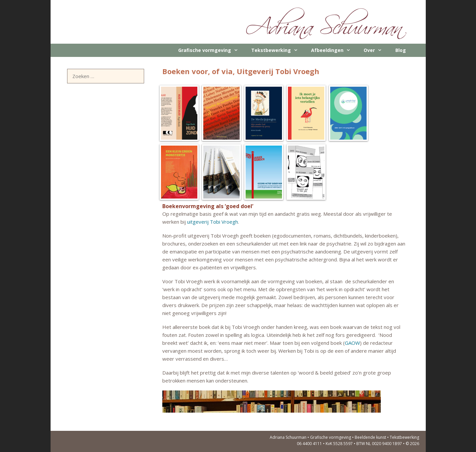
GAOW (352, 343)
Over (376, 50)
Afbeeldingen (334, 50)
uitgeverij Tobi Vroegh (213, 222)
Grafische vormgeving (211, 50)
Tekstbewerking (278, 50)
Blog (401, 50)
